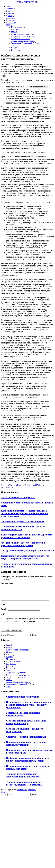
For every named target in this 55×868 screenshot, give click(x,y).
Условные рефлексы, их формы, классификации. (23, 717)
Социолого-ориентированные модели (26, 740)
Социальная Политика (21, 39)
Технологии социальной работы (18, 497)
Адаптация (11, 18)
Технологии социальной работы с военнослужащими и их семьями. (24, 786)
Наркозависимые (18, 27)
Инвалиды (11, 11)
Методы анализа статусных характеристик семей (27, 551)
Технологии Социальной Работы (25, 43)
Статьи (9, 683)
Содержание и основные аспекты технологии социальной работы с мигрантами (25, 557)
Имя (4, 607)
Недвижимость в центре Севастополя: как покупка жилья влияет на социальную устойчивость (29, 708)
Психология (11, 23)
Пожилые (10, 13)
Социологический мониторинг (22, 700)
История (15, 48)
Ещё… (9, 25)
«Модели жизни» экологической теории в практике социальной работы (23, 544)
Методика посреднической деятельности (23, 521)
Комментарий (8, 583)
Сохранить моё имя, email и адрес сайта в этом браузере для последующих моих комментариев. (27, 623)
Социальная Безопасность (22, 36)
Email (4, 612)
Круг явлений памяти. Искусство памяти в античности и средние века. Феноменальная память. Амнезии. (25, 513)
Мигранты (16, 29)
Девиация (10, 16)
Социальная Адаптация (16, 676)
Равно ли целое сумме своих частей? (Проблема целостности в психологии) (26, 536)
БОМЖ (14, 32)
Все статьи (16, 50)
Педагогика (11, 20)
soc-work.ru (22, 793)
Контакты (32, 793)
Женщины (10, 9)
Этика (14, 45)
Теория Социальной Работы (23, 41)
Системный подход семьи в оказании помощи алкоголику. (26, 725)
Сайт (3, 617)
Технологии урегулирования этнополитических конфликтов (23, 778)
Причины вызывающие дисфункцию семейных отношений (26, 746)
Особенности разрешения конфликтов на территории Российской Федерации (28, 762)
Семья (9, 6)
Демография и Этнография (23, 34)
